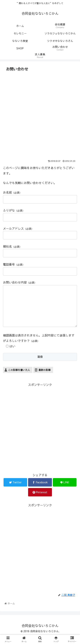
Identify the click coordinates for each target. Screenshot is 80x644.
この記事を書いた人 (19, 377)
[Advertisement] (40, 115)
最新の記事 (45, 377)
